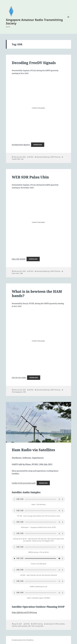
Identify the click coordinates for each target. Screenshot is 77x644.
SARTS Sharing (55, 157)
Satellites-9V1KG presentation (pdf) (24, 483)
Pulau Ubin (16, 273)
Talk (22, 159)
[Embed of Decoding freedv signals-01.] (38, 108)
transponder (39, 626)
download (49, 624)
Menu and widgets (68, 20)
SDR (19, 159)
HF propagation (17, 392)
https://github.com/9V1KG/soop (24, 612)
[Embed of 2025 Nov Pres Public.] (38, 341)
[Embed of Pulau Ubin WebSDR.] (38, 222)
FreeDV (14, 159)
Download (38, 145)
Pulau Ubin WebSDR (19, 259)
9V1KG (31, 157)
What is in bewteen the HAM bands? (37, 294)
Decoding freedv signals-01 (21, 145)
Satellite (62, 624)
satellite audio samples (20, 626)
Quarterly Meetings (43, 157)
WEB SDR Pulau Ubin (30, 177)
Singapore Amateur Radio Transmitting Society (34, 22)
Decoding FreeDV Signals (34, 63)
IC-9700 (56, 624)
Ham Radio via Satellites (33, 450)
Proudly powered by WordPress (23, 640)
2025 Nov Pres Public (19, 378)
